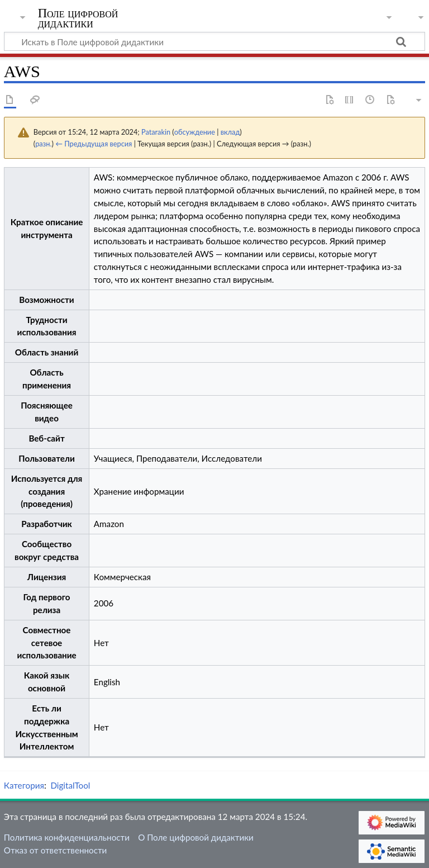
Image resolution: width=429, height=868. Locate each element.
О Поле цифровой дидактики (196, 837)
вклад (230, 132)
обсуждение (195, 132)
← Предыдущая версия (94, 144)
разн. (43, 144)
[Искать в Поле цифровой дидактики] (214, 41)
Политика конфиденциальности (67, 837)
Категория (24, 785)
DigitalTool (70, 785)
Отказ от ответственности (55, 850)
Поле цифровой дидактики (78, 18)
